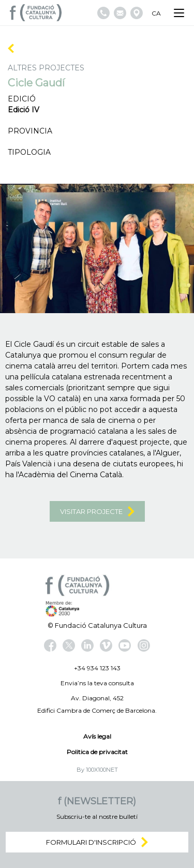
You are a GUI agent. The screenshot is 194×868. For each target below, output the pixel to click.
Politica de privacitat (97, 752)
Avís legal (97, 736)
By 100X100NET (97, 770)
